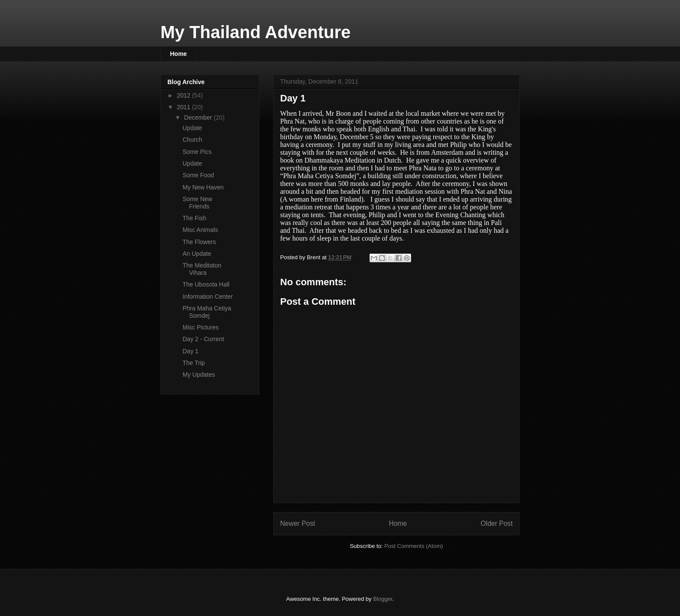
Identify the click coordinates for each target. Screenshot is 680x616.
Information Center (208, 297)
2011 (185, 107)
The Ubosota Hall (206, 284)
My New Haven (203, 187)
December (199, 117)
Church (192, 140)
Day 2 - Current (203, 339)
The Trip (194, 363)
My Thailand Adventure (256, 32)
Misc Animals (200, 230)
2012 (185, 95)
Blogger (382, 599)
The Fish (194, 218)
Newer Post (298, 523)
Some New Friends (197, 203)
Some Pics (197, 152)
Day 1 (191, 351)
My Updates (199, 375)
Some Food (198, 175)
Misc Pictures (201, 327)
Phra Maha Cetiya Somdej (207, 312)
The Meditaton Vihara (202, 269)
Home (178, 54)
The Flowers (199, 242)
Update (192, 128)
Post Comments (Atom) (414, 546)
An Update (197, 254)
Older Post (497, 523)
